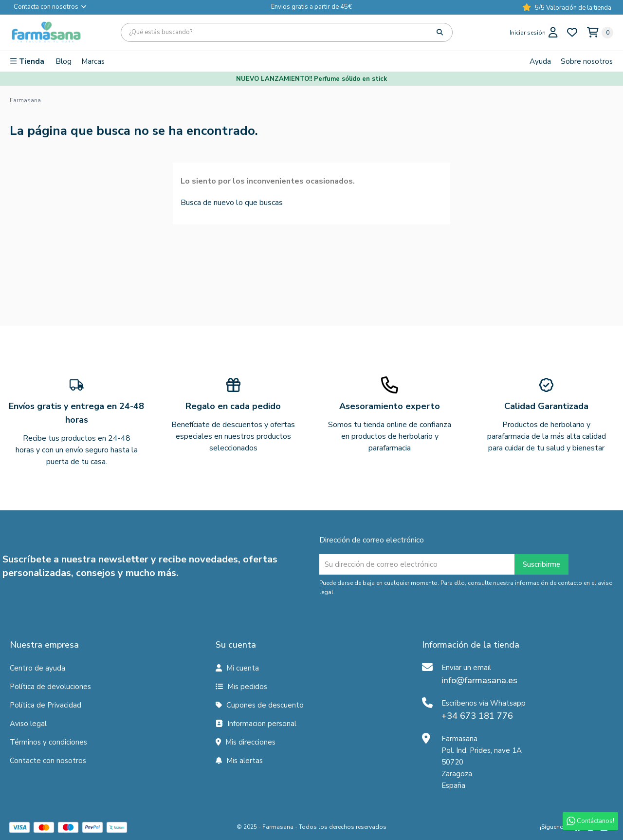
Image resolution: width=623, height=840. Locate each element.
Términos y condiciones (48, 742)
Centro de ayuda (37, 668)
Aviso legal (28, 724)
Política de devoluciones (50, 687)
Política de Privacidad (46, 705)
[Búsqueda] (287, 32)
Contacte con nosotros (48, 761)
